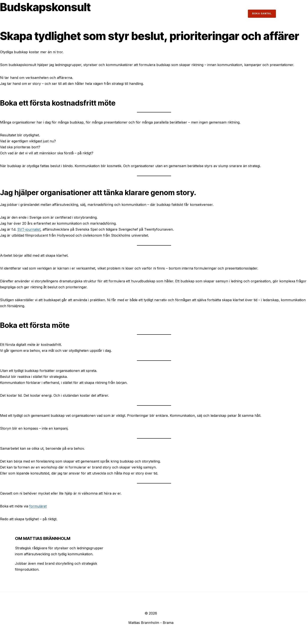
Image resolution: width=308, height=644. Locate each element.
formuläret (38, 506)
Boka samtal (262, 13)
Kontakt (236, 14)
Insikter (201, 14)
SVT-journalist (29, 229)
